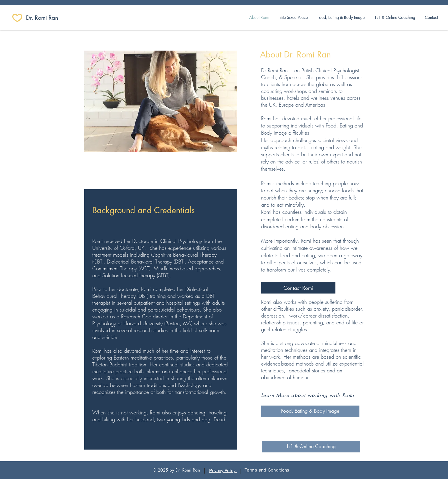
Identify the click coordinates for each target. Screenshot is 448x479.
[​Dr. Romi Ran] (46, 18)
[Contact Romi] (298, 288)
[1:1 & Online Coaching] (311, 447)
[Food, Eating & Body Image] (310, 411)
